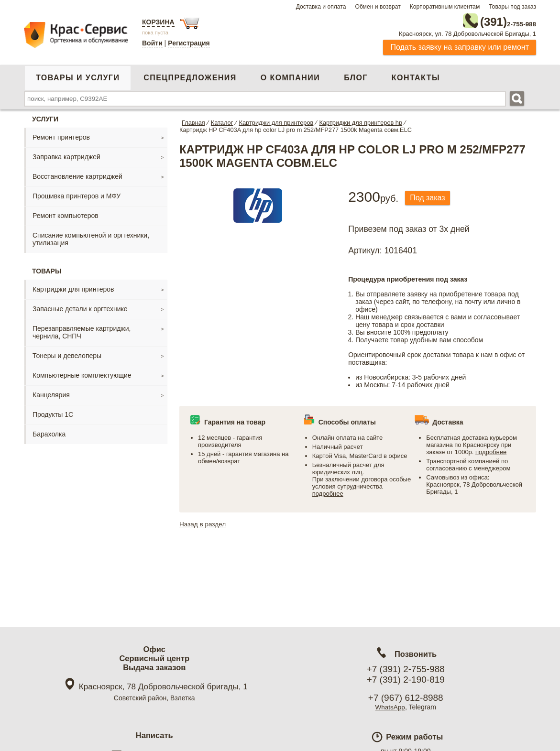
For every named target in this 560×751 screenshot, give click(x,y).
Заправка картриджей (66, 155)
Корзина (158, 22)
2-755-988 (488, 20)
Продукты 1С (53, 413)
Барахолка (49, 432)
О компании (290, 76)
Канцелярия (51, 393)
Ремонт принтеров (61, 135)
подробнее (328, 492)
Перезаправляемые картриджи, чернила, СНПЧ (82, 330)
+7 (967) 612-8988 (406, 698)
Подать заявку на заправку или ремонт (460, 45)
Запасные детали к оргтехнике (80, 307)
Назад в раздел (203, 522)
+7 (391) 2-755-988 (406, 669)
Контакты (416, 76)
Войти (152, 43)
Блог (356, 76)
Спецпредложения (190, 76)
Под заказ (430, 196)
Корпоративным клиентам (445, 7)
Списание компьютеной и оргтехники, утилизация (91, 237)
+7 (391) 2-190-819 (406, 680)
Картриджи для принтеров (73, 287)
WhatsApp (390, 707)
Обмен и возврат (378, 7)
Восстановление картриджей (77, 174)
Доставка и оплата (321, 7)
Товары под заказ (512, 7)
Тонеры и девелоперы (67, 354)
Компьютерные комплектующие (82, 373)
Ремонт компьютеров (66, 214)
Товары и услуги (78, 76)
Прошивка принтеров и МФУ (77, 194)
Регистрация (189, 43)
